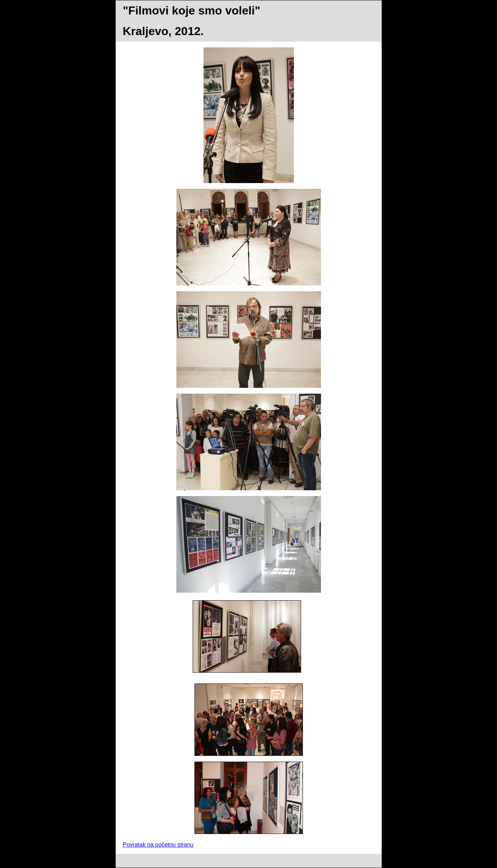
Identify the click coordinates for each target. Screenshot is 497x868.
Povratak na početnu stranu (158, 845)
